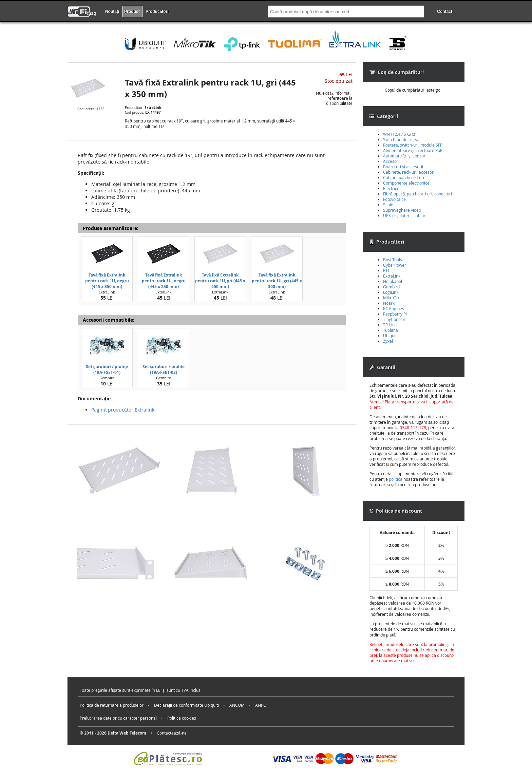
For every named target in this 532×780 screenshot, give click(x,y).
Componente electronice (406, 183)
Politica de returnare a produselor (112, 705)
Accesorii (392, 161)
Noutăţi (112, 12)
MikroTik (391, 298)
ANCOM (237, 705)
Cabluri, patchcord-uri (404, 177)
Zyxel (388, 341)
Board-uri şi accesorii (403, 167)
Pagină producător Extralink (123, 410)
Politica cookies (182, 718)
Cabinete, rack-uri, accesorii (409, 172)
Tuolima (391, 330)
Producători (157, 12)
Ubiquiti (390, 336)
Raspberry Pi (395, 314)
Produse (132, 12)
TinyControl (394, 319)
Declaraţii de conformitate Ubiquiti (186, 705)
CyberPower (395, 265)
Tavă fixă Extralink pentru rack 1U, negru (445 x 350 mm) (107, 281)
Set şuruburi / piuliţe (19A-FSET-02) (164, 369)
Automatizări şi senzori (405, 156)
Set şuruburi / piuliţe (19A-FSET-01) (107, 369)
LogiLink (391, 292)
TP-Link (390, 325)
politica (396, 479)
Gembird (391, 287)
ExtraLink (392, 276)
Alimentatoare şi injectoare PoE (413, 150)
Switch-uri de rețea (401, 139)
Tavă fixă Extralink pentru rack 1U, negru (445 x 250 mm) (164, 281)
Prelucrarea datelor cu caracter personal (118, 718)
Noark (389, 303)
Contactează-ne (172, 733)
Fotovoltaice (394, 199)
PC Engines (394, 308)
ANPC (261, 705)
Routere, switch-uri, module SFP (413, 145)
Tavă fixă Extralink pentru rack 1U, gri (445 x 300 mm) (277, 281)
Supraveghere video (402, 210)
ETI (386, 270)
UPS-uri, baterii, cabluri (405, 215)
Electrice (391, 188)
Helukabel (393, 281)
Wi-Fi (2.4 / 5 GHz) (400, 134)
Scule (388, 205)
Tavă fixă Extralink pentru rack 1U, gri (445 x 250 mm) (220, 281)
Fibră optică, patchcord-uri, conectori (417, 194)
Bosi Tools (393, 260)
